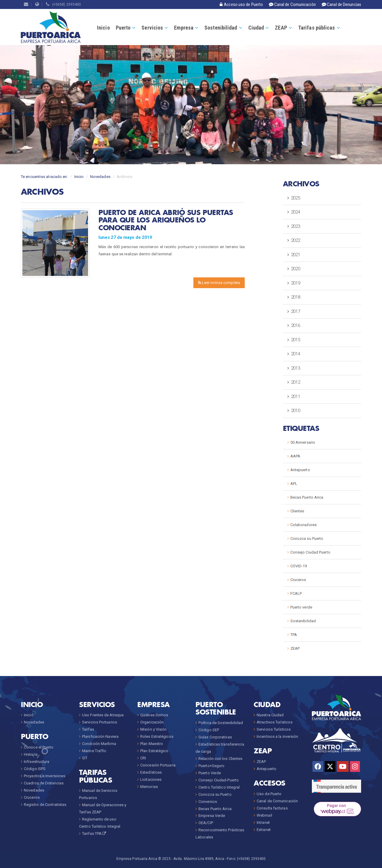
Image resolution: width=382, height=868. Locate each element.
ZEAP (281, 28)
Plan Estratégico (154, 751)
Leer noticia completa (219, 283)
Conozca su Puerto (307, 539)
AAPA (295, 456)
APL (294, 484)
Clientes (297, 511)
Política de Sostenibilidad (221, 723)
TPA (294, 635)
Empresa (184, 28)
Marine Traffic (94, 751)
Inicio (103, 28)
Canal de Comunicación (277, 801)
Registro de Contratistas (45, 805)
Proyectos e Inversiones (45, 776)
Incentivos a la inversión (278, 736)
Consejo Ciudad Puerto (310, 552)
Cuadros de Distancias (44, 783)
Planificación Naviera (100, 736)
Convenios (208, 802)
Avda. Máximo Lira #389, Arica (199, 859)
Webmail (264, 815)
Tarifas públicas (317, 28)
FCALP (296, 593)
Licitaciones (151, 779)
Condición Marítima (99, 744)
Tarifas (88, 729)
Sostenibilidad (221, 28)
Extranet (264, 830)
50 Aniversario (303, 442)
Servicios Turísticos (274, 729)
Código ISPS (35, 769)
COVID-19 (299, 566)
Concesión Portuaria (158, 765)
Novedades (100, 177)
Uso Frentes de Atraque (103, 715)
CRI (143, 758)
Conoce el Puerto (39, 747)
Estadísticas (151, 772)
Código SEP (209, 730)
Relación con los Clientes (221, 759)
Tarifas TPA (94, 834)
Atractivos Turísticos (275, 722)
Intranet (263, 822)
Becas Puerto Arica (307, 497)
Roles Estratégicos (157, 736)
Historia (31, 754)
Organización (152, 722)
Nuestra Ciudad (270, 715)
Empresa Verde (212, 816)
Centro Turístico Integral (219, 787)
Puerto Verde (210, 773)
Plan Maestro (152, 744)
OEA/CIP (206, 823)
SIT (85, 758)
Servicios (152, 28)
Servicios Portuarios (100, 722)
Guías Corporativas (215, 737)
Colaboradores (304, 525)
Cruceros (298, 580)
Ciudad (256, 28)
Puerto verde (301, 607)
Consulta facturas (272, 808)
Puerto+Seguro (211, 766)
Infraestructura (37, 762)
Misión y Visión (154, 729)
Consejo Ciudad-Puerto (219, 780)
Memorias (149, 787)
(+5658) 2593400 (63, 4)
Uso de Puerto (269, 794)
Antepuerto (300, 470)
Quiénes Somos (154, 715)
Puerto (123, 28)
